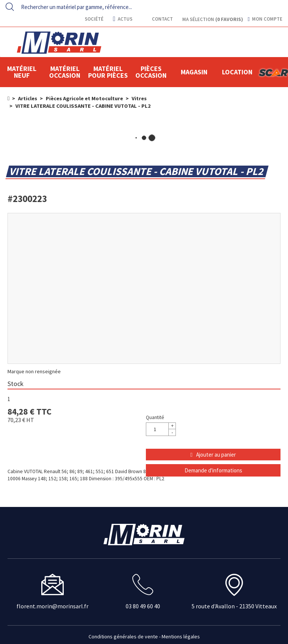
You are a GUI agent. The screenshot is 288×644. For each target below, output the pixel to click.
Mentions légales (181, 636)
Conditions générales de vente (123, 636)
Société (94, 19)
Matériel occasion (65, 72)
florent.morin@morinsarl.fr (52, 606)
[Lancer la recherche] (10, 7)
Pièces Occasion (151, 72)
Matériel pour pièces (108, 72)
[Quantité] (161, 429)
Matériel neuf (22, 72)
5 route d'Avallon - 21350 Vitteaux (234, 606)
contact (162, 19)
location (237, 72)
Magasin (194, 72)
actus (122, 19)
